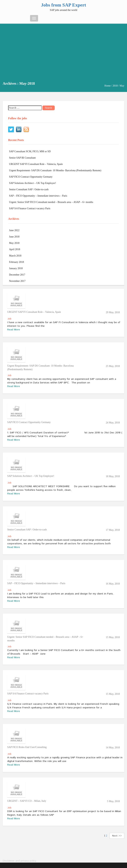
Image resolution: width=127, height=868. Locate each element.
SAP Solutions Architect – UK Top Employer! (33, 183)
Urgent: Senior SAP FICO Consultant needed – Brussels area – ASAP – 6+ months (51, 202)
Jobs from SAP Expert (63, 5)
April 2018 (15, 249)
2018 (115, 86)
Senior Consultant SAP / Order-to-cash (29, 189)
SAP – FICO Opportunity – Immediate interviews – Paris (38, 196)
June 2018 (14, 237)
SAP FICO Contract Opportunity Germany (31, 177)
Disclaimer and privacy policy (19, 861)
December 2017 (17, 275)
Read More (14, 330)
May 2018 (14, 243)
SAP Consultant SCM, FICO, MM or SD (30, 151)
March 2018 (15, 256)
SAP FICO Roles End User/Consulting (27, 747)
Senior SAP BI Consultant (22, 158)
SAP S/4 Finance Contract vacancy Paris (30, 208)
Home (107, 86)
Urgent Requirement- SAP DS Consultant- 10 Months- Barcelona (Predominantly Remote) (55, 170)
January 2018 (16, 268)
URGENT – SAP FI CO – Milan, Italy (27, 801)
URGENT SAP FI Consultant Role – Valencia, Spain (36, 164)
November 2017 (17, 281)
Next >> (117, 836)
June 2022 (14, 230)
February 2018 (16, 262)
